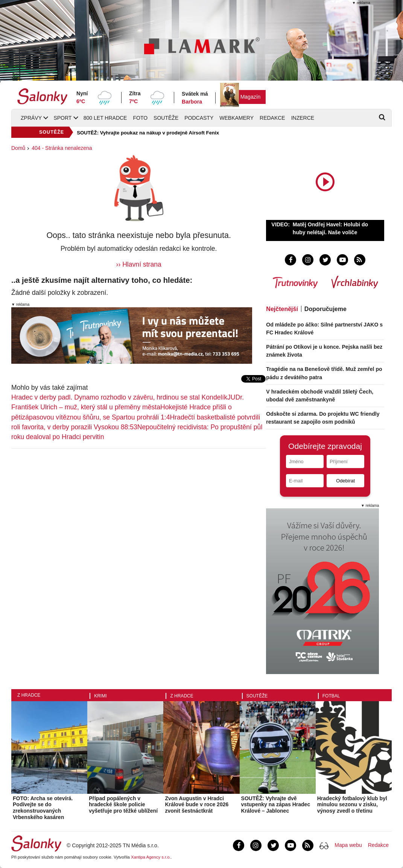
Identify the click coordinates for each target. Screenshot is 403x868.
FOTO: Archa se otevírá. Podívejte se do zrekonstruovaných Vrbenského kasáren (43, 808)
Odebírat (345, 481)
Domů (18, 148)
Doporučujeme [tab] (325, 309)
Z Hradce (29, 695)
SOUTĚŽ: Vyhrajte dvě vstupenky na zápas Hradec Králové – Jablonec (276, 805)
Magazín (251, 97)
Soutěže (166, 118)
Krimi (100, 696)
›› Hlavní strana (139, 264)
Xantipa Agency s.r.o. (151, 857)
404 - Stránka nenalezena (62, 148)
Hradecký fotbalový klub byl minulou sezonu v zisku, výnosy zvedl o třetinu (352, 805)
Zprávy (31, 118)
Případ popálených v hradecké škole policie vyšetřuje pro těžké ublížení (123, 805)
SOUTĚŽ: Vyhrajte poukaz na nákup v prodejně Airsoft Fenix (148, 133)
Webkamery (236, 118)
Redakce (272, 118)
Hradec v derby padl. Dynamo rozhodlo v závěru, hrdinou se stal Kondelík (119, 397)
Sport (62, 118)
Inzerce (303, 118)
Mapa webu (348, 845)
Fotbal (331, 696)
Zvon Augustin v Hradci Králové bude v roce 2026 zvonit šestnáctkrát (197, 805)
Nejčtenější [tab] (282, 309)
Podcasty (199, 118)
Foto (140, 118)
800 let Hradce (105, 118)
